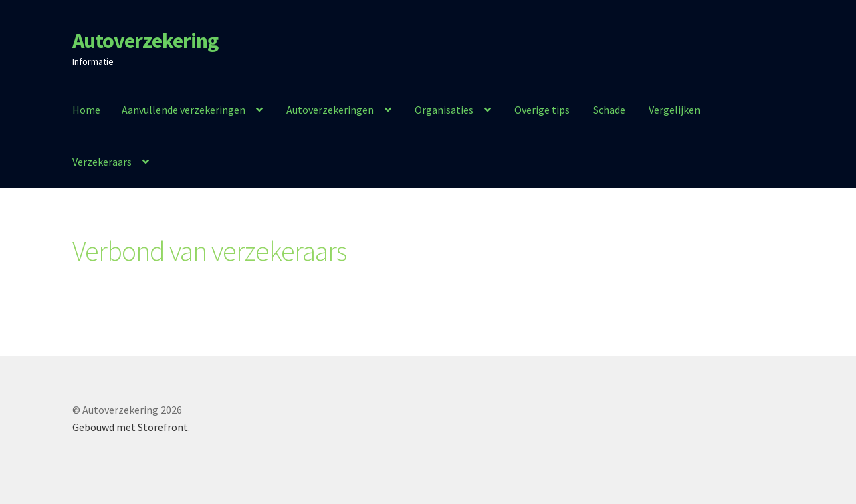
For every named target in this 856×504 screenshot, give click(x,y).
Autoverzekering (145, 41)
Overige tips (542, 110)
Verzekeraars (102, 162)
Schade (609, 110)
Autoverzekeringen (330, 110)
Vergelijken (674, 110)
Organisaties (444, 110)
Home (86, 110)
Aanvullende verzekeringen (184, 110)
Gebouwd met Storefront (130, 427)
